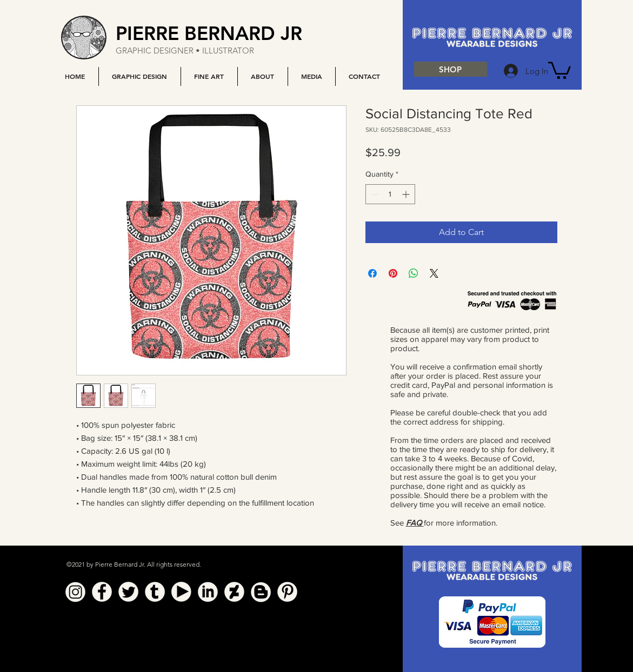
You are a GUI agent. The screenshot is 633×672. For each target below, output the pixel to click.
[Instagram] (75, 592)
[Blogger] (261, 592)
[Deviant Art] (234, 592)
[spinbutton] (390, 194)
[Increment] (407, 194)
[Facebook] (102, 592)
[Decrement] (374, 194)
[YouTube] (181, 592)
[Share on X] (434, 273)
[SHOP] (451, 69)
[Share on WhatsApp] (414, 273)
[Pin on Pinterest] (393, 273)
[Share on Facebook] (372, 273)
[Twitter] (128, 592)
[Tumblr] (155, 592)
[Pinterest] (287, 592)
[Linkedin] (208, 592)
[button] (139, 76)
